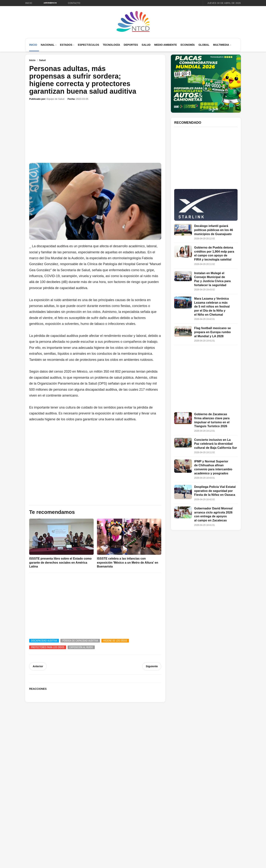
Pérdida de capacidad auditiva (80, 641)
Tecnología (111, 45)
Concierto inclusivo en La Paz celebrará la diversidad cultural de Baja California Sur (216, 444)
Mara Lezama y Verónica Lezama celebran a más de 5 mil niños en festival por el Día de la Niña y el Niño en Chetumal (212, 307)
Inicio (29, 3)
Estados (66, 45)
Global (204, 45)
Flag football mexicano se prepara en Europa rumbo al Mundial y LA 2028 (212, 332)
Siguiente (152, 666)
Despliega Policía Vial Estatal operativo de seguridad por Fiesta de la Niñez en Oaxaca (215, 491)
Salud (146, 45)
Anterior (38, 666)
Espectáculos (88, 45)
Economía (188, 45)
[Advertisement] (95, 132)
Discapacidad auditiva (44, 641)
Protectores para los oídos (48, 647)
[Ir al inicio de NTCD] (133, 22)
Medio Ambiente (166, 45)
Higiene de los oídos (115, 641)
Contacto (74, 3)
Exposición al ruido (81, 647)
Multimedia (221, 45)
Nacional (48, 45)
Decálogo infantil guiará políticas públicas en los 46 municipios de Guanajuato (214, 230)
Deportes (131, 45)
